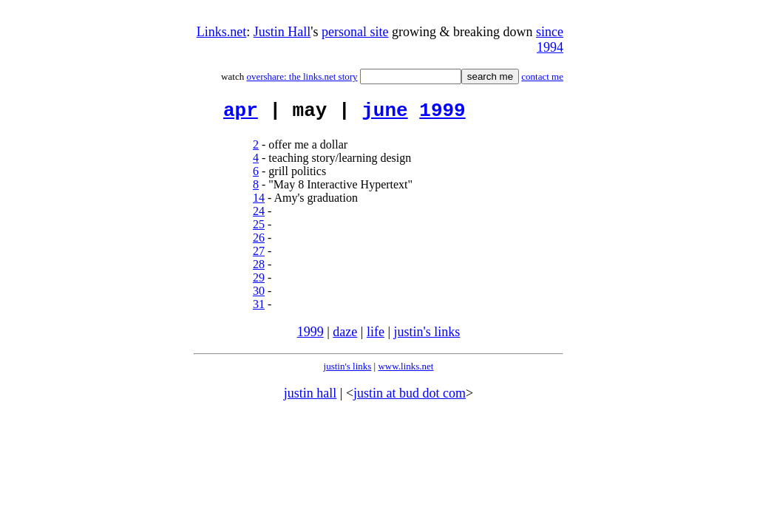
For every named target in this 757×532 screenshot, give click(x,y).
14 (259, 202)
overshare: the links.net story (302, 76)
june (384, 113)
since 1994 (550, 40)
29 (259, 282)
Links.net (222, 32)
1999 (442, 113)
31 (259, 308)
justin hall (310, 398)
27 (259, 255)
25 (259, 229)
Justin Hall (282, 32)
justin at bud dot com (410, 398)
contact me (542, 76)
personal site (355, 32)
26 (259, 242)
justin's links (427, 336)
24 (259, 215)
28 (259, 269)
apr (241, 113)
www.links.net (405, 371)
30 (259, 295)
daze (345, 336)
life (376, 336)
